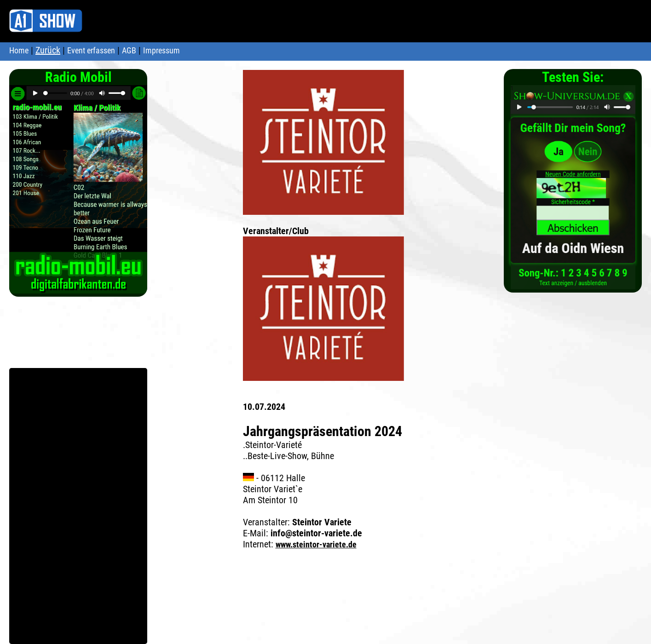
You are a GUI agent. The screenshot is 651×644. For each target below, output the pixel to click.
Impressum (161, 50)
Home (19, 50)
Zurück (48, 50)
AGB (129, 50)
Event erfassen (91, 50)
